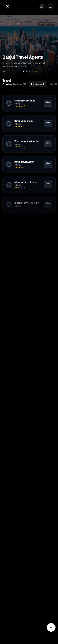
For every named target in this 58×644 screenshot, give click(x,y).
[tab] (17, 84)
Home (4, 24)
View (48, 105)
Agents (11, 24)
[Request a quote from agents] (51, 627)
